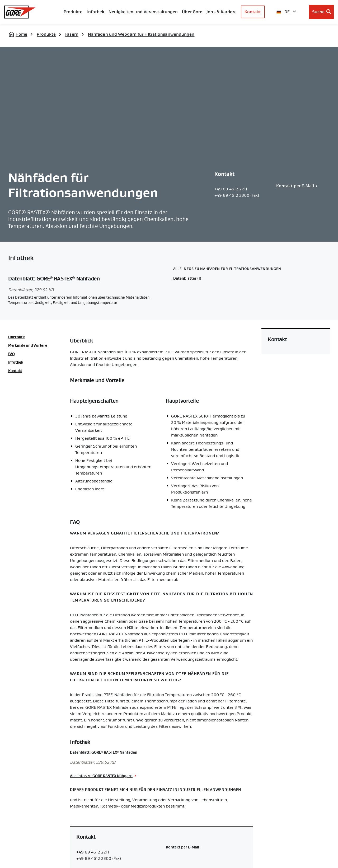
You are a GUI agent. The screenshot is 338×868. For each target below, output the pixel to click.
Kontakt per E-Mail (295, 186)
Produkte (73, 12)
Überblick (16, 337)
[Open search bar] (321, 12)
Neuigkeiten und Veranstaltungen (143, 12)
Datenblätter (185, 278)
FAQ (11, 354)
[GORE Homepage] (20, 12)
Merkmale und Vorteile (28, 345)
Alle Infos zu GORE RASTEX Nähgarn (101, 776)
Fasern (72, 34)
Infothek (16, 362)
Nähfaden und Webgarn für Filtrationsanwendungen (141, 34)
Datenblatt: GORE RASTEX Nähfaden (54, 279)
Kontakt (253, 12)
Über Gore (192, 12)
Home (21, 34)
